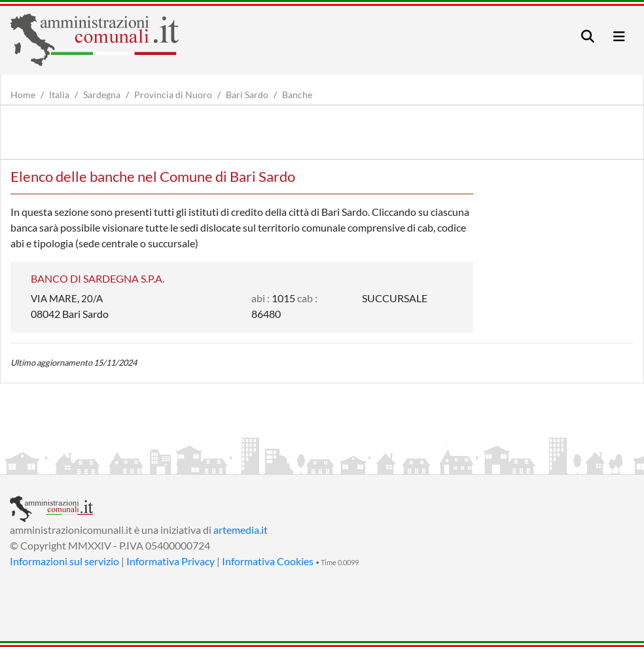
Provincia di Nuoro (173, 95)
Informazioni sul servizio (64, 561)
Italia (59, 95)
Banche (297, 95)
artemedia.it (241, 530)
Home (23, 95)
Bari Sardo (247, 95)
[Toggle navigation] (588, 36)
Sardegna (102, 95)
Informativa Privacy (170, 561)
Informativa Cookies (268, 561)
